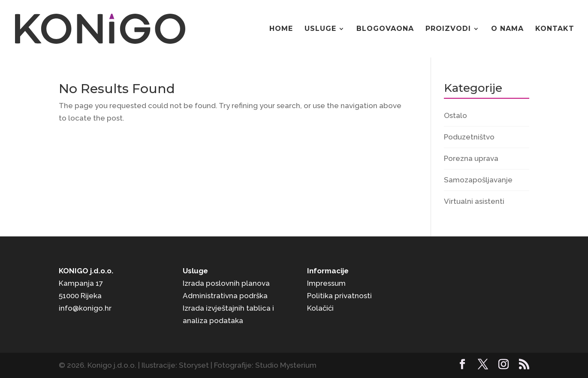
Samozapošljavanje (478, 180)
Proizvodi (448, 29)
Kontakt (555, 29)
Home (281, 29)
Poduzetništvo (469, 137)
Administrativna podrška (225, 296)
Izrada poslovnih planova (226, 283)
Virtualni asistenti (474, 201)
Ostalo (455, 115)
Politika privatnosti (339, 296)
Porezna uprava (471, 158)
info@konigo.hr (85, 308)
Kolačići (320, 308)
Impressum (326, 283)
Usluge (320, 29)
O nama (507, 29)
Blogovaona (385, 29)
